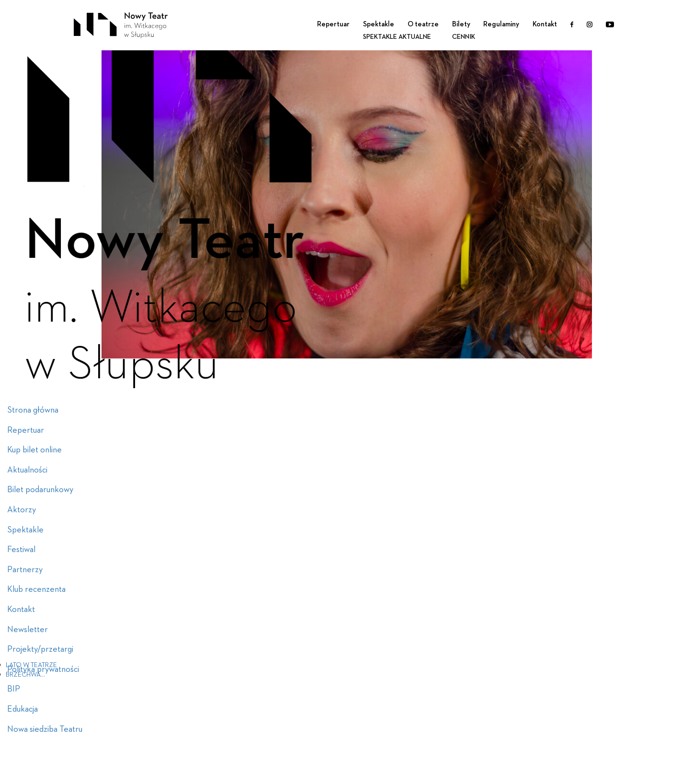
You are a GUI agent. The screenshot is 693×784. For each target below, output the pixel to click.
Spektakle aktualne (397, 37)
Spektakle (379, 24)
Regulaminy (501, 24)
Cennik (464, 37)
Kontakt (545, 24)
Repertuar (333, 24)
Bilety (461, 24)
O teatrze (423, 24)
